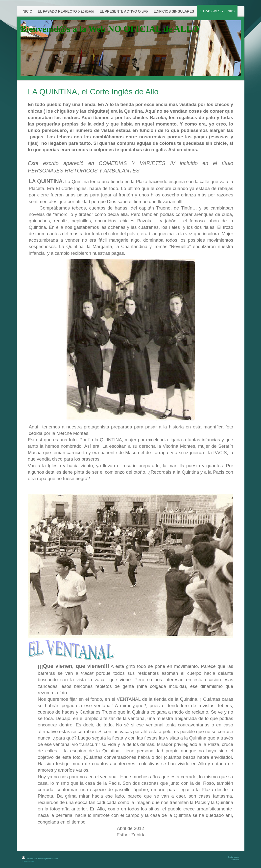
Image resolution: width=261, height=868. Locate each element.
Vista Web (235, 860)
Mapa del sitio (52, 859)
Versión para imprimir (34, 859)
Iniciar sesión (234, 857)
